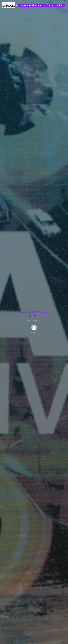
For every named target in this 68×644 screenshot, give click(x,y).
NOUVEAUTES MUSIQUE (29, 311)
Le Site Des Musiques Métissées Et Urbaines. (40, 5)
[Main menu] (64, 14)
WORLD (44, 311)
